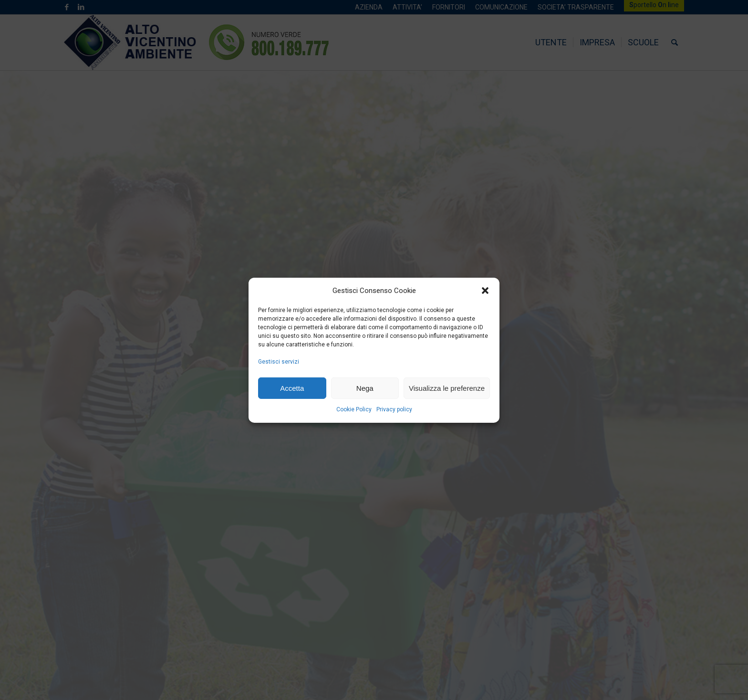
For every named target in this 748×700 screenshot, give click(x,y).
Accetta (292, 388)
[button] (485, 291)
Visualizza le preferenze (447, 388)
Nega (365, 388)
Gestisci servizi (279, 362)
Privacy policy (394, 409)
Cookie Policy (354, 409)
